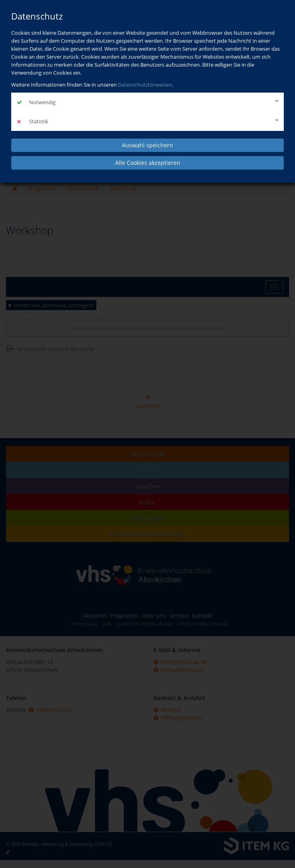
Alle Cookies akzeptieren (148, 163)
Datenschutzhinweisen (145, 85)
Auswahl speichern (147, 145)
